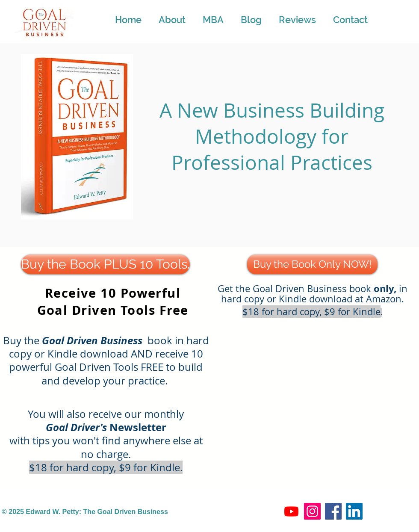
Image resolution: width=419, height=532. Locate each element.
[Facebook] (333, 511)
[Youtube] (291, 511)
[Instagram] (312, 511)
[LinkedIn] (354, 511)
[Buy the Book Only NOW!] (312, 264)
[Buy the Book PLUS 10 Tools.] (105, 264)
